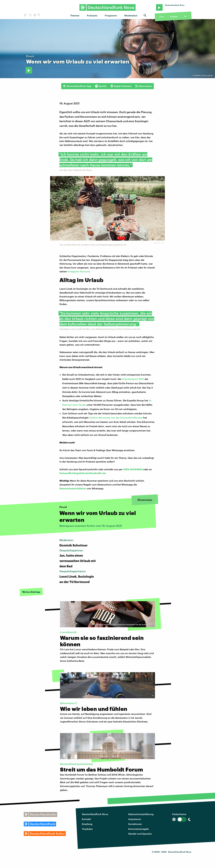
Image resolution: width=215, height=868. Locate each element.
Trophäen (87, 829)
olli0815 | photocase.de (203, 76)
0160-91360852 (133, 469)
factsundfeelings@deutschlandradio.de (83, 473)
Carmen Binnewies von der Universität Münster (116, 418)
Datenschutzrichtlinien (73, 488)
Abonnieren (144, 86)
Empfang (87, 824)
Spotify (101, 86)
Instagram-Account (79, 271)
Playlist (174, 16)
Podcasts (92, 15)
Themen (75, 15)
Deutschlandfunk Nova (95, 814)
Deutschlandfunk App (77, 86)
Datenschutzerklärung (141, 814)
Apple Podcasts (121, 86)
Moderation (131, 15)
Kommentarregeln (139, 829)
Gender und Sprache (140, 834)
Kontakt (86, 819)
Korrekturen (135, 824)
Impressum (135, 819)
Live (161, 16)
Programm (111, 15)
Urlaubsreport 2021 (133, 379)
